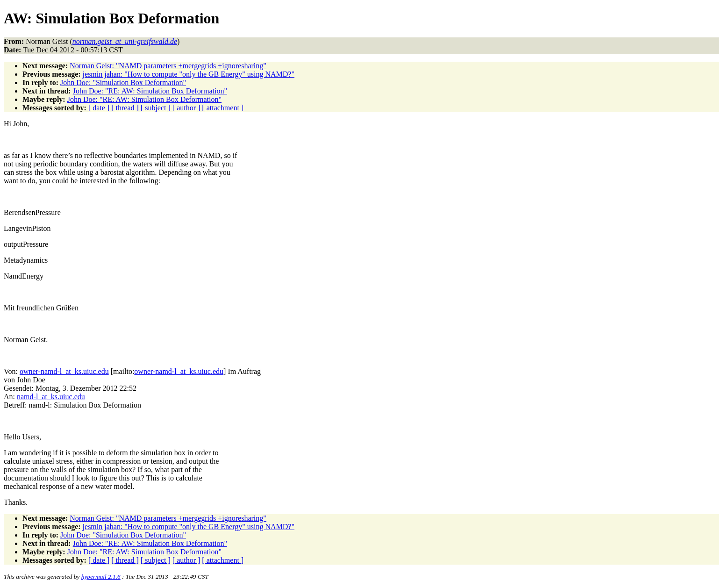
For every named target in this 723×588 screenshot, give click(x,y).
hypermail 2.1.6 (101, 577)
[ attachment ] (223, 108)
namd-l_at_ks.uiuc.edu (51, 397)
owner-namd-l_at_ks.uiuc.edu (64, 371)
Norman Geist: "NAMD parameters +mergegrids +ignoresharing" (168, 66)
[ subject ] (156, 108)
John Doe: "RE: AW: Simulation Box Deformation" (150, 91)
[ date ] (99, 108)
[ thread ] (125, 108)
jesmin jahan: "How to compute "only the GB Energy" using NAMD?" (189, 74)
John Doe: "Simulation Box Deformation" (123, 82)
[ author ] (186, 108)
